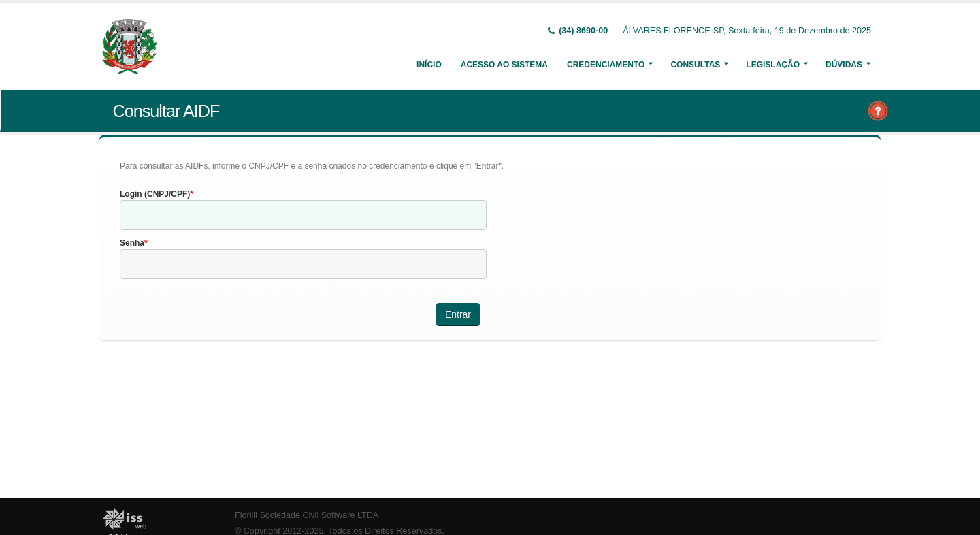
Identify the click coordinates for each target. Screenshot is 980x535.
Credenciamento (606, 65)
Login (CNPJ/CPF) (155, 194)
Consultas (695, 65)
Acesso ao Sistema (504, 65)
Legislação (773, 65)
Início (429, 65)
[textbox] (303, 215)
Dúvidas (844, 65)
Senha (132, 243)
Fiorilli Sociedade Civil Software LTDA (307, 515)
